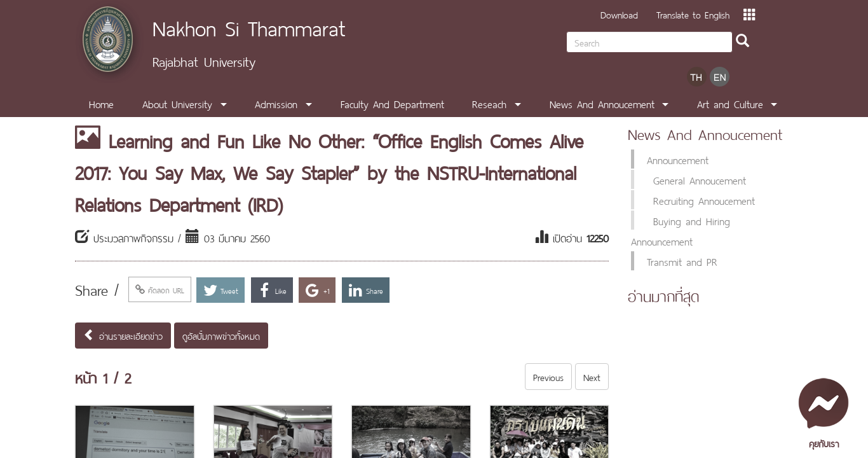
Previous (548, 376)
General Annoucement (700, 179)
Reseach (489, 103)
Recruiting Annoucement (704, 200)
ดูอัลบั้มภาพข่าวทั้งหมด (221, 335)
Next (592, 376)
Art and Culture (730, 103)
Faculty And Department (392, 103)
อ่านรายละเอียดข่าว (123, 335)
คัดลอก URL (160, 289)
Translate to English (693, 14)
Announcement (678, 159)
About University (177, 103)
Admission (276, 103)
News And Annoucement (602, 103)
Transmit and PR (682, 261)
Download (619, 14)
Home (101, 103)
